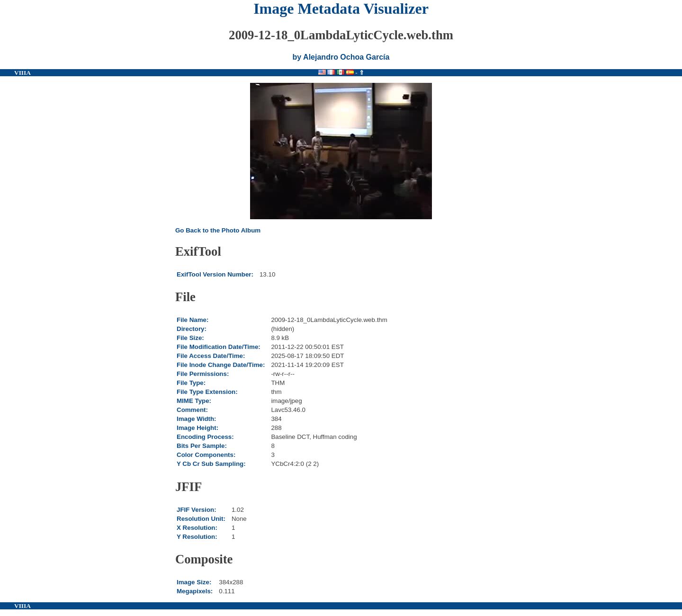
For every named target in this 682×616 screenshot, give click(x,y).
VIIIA (22, 73)
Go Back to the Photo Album (218, 230)
